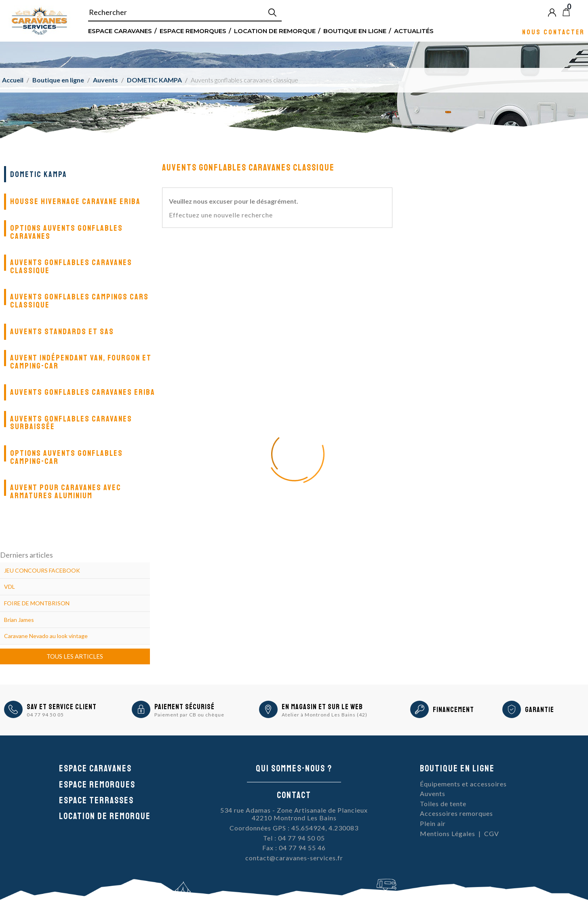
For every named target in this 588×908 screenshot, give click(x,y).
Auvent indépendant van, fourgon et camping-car (81, 362)
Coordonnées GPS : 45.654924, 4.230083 (294, 828)
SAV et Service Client (62, 707)
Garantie (540, 710)
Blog (580, 12)
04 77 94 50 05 (45, 715)
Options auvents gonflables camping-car (66, 457)
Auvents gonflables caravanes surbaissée (71, 423)
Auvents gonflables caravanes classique (71, 267)
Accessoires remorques (456, 813)
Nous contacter (553, 32)
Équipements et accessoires (463, 784)
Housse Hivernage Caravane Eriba (75, 201)
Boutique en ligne (355, 31)
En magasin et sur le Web (322, 707)
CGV (492, 833)
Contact (294, 795)
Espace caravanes (95, 769)
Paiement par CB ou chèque (189, 715)
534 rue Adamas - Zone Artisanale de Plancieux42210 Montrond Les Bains (294, 814)
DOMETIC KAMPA (39, 174)
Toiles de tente (443, 804)
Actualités (414, 31)
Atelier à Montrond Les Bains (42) (325, 715)
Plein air (433, 823)
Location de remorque (275, 31)
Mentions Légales (448, 833)
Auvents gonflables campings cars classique (79, 301)
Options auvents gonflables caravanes (66, 232)
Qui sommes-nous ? (294, 769)
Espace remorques (193, 31)
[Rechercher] (185, 13)
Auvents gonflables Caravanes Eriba (83, 392)
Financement (453, 710)
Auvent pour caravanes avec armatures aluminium (66, 492)
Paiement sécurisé (184, 707)
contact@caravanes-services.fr (294, 858)
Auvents (433, 793)
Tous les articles (75, 656)
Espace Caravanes (120, 31)
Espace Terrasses (96, 801)
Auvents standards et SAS (62, 332)
